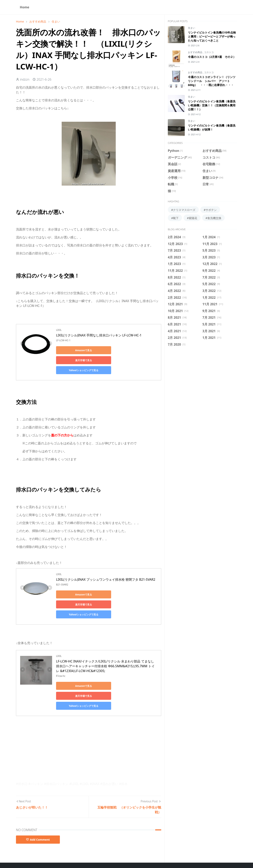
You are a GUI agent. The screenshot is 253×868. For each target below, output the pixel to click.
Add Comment (38, 810)
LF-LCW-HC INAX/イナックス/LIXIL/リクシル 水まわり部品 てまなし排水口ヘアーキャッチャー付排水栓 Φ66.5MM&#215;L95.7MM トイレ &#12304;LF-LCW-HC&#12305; (105, 646)
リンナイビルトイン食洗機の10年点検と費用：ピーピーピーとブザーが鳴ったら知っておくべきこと (212, 36)
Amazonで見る (74, 350)
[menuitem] (25, 7)
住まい (192, 28)
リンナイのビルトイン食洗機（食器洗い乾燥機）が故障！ (212, 127)
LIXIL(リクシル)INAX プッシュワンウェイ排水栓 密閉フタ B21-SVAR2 (106, 569)
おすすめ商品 (195, 52)
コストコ (209, 52)
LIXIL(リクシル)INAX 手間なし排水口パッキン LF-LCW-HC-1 (99, 335)
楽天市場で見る (112, 350)
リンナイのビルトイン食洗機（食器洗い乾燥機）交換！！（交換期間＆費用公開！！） (212, 105)
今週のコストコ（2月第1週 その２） (212, 57)
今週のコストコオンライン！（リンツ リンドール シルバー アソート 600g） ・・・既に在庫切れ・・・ (212, 81)
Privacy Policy (117, 854)
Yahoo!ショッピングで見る (74, 360)
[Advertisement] (89, 719)
